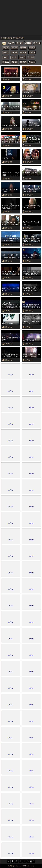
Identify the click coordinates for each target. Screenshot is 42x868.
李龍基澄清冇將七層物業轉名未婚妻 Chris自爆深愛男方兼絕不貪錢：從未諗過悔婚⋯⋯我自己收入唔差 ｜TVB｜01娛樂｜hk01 (11, 141)
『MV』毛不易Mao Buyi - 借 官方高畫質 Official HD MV (32, 124)
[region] (21, 18)
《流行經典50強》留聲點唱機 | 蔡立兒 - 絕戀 (31, 190)
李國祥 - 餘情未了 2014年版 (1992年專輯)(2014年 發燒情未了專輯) (31, 355)
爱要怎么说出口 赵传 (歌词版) (11, 174)
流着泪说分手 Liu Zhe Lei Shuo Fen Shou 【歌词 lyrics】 (31, 289)
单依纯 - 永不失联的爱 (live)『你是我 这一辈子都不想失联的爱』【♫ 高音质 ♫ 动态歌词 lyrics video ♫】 (11, 306)
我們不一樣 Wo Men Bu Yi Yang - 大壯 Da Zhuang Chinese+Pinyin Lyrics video (11, 355)
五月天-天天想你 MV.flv (10, 92)
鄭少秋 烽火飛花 (28, 158)
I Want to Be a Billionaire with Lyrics (31, 322)
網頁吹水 (23, 48)
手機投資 (15, 53)
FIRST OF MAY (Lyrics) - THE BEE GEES (11, 240)
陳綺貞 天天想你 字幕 (10, 125)
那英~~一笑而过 (8, 323)
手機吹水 (6, 53)
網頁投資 (32, 48)
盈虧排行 (37, 43)
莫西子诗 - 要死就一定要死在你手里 (11, 207)
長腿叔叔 (26, 92)
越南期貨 (28, 43)
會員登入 (6, 62)
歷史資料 (31, 57)
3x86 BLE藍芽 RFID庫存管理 (13, 38)
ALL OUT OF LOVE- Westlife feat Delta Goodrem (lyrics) (30, 75)
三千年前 (5, 158)
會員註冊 (15, 62)
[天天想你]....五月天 (29, 340)
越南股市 (19, 43)
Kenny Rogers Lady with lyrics (10, 75)
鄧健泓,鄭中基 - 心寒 (30, 109)
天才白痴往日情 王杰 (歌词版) (31, 223)
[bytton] (4, 43)
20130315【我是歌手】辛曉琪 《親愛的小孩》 (31, 256)
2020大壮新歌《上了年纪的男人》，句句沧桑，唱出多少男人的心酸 (31, 240)
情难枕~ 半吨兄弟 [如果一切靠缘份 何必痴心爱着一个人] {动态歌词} (32, 306)
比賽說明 (22, 57)
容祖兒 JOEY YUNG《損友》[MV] (11, 289)
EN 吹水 (5, 57)
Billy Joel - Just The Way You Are (10, 190)
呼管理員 (32, 62)
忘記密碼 (23, 62)
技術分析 (6, 48)
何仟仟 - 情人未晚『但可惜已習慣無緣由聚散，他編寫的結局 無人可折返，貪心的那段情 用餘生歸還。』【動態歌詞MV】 (11, 273)
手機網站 (15, 48)
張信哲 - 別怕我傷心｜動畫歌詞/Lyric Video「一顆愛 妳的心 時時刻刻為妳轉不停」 (32, 141)
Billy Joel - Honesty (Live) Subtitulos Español (31, 207)
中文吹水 (23, 53)
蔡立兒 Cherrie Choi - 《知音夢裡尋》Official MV (11, 223)
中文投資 (32, 53)
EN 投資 (14, 57)
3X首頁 (11, 43)
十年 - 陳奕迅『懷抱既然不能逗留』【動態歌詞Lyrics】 (31, 273)
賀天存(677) (8, 80)
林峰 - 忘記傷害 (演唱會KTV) (10, 339)
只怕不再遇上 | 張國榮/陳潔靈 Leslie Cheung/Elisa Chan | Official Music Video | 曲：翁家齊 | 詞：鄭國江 (11, 108)
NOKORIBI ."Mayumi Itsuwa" (30, 174)
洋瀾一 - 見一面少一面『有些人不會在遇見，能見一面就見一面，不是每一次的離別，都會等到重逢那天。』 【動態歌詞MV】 (11, 256)
